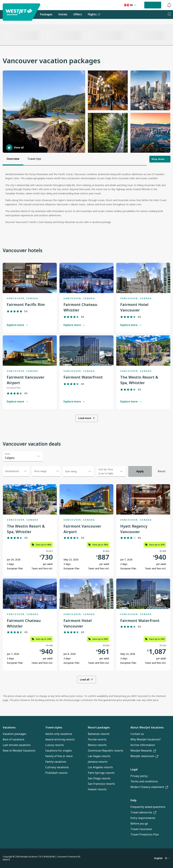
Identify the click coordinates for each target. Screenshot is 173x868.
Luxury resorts (55, 745)
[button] (44, 112)
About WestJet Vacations (147, 727)
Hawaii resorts (97, 789)
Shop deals (160, 159)
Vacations (9, 727)
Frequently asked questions (148, 807)
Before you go (139, 824)
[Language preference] (131, 5)
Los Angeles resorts (100, 767)
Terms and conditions (144, 781)
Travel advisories (143, 812)
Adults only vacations (59, 734)
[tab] (13, 159)
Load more (87, 418)
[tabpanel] (86, 200)
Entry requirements (143, 818)
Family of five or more (59, 756)
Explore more (17, 325)
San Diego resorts (99, 778)
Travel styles (54, 727)
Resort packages (99, 727)
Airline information (143, 745)
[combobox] (23, 456)
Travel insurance (141, 829)
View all (15, 147)
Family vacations (56, 762)
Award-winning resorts (60, 739)
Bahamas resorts (99, 734)
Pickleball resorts (56, 773)
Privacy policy (139, 776)
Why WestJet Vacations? (146, 739)
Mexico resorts (97, 745)
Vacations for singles (59, 751)
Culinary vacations (57, 767)
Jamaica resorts (98, 762)
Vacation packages (14, 734)
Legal (134, 769)
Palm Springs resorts (101, 773)
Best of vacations (14, 739)
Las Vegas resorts (99, 756)
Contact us (137, 734)
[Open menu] (46, 471)
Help (133, 800)
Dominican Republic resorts (106, 751)
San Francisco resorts (101, 784)
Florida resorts (97, 739)
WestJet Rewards (143, 751)
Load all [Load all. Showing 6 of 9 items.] (86, 680)
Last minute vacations (17, 745)
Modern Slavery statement (149, 787)
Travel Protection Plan (145, 834)
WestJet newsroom (144, 756)
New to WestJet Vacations (19, 751)
